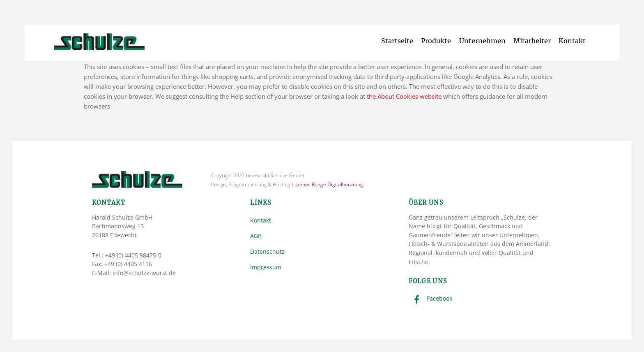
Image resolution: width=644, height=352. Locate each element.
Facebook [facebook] (430, 298)
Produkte (436, 41)
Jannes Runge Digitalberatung (329, 184)
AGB (256, 236)
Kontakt (572, 41)
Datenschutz (267, 251)
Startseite (397, 41)
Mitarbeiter (532, 41)
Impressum (266, 267)
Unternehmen (482, 41)
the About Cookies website (404, 96)
